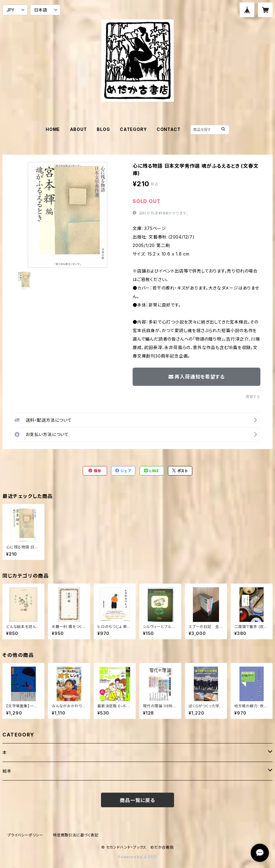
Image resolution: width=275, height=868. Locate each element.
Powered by (137, 857)
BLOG (103, 129)
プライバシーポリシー (25, 835)
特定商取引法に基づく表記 (76, 835)
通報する (253, 397)
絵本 (7, 771)
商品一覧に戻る (137, 800)
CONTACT (169, 129)
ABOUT (78, 129)
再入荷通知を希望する (197, 377)
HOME (53, 129)
